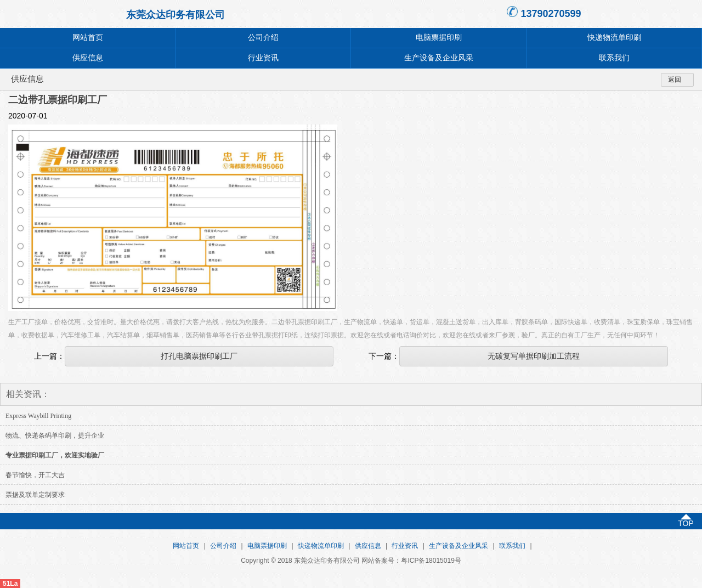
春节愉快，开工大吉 (35, 475)
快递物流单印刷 (614, 38)
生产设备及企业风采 (439, 58)
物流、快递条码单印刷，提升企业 (55, 436)
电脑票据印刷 (439, 38)
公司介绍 (263, 38)
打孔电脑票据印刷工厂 (199, 356)
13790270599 (551, 14)
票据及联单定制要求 (35, 495)
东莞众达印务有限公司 (175, 15)
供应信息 (88, 58)
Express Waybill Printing (38, 416)
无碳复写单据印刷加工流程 (534, 356)
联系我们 (614, 58)
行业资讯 (263, 58)
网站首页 (88, 38)
